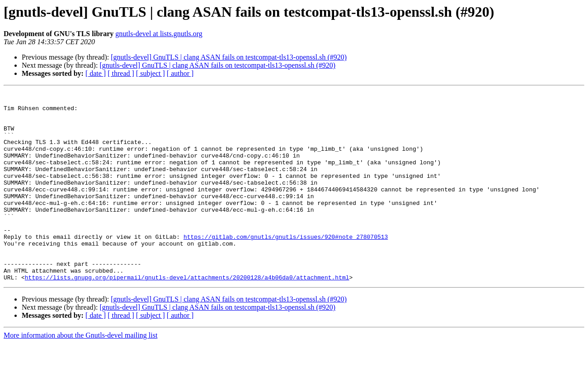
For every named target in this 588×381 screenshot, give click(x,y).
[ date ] (96, 73)
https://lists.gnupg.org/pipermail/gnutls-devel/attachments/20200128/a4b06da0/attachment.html (187, 315)
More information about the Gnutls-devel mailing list (80, 373)
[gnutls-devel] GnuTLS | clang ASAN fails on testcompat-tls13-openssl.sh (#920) (229, 57)
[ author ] (180, 73)
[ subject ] (151, 73)
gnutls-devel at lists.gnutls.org (159, 34)
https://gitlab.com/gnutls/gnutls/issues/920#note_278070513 (286, 266)
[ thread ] (121, 73)
